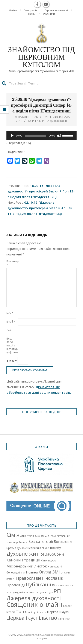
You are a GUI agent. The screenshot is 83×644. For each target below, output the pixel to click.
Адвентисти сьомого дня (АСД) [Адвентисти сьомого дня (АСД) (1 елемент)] (38, 536)
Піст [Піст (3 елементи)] (55, 585)
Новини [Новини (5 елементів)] (32, 572)
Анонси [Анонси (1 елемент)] (23, 542)
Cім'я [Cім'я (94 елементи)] (13, 535)
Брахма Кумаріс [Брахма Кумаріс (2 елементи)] (17, 548)
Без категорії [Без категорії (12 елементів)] (41, 541)
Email (11, 322)
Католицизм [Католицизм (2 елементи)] (49, 560)
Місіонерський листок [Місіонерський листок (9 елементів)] (27, 566)
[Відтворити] (12, 136)
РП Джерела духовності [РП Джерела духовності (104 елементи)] (34, 595)
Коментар (12, 263)
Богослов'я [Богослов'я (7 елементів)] (63, 542)
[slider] (36, 136)
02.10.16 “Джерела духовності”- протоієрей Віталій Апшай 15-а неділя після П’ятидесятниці (40, 208)
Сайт (9, 330)
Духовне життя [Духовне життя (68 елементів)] (25, 554)
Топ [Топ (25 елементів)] (20, 611)
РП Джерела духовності (50, 121)
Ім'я (10, 313)
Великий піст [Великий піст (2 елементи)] (36, 548)
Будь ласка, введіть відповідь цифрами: (12, 345)
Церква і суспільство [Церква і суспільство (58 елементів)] (32, 618)
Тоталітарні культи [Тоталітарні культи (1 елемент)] (35, 612)
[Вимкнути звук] (59, 136)
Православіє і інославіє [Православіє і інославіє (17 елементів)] (39, 578)
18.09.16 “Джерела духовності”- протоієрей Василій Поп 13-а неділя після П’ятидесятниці (41, 191)
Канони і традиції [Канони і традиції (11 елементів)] (23, 560)
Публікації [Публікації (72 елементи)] (38, 584)
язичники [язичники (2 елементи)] (64, 619)
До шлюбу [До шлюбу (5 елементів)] (53, 548)
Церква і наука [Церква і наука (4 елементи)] (58, 612)
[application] (41, 136)
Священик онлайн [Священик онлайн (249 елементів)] (34, 604)
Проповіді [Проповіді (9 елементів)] (16, 585)
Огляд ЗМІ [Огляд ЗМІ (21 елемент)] (49, 572)
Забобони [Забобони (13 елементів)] (54, 554)
